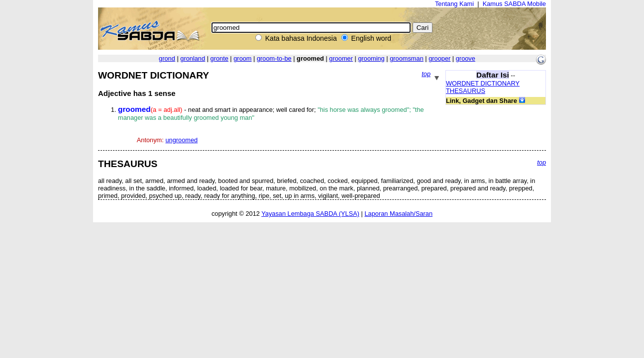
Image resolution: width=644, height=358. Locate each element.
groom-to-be (274, 58)
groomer (341, 58)
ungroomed (181, 140)
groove (466, 58)
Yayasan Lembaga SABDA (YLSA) (310, 214)
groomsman (407, 58)
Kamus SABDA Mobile (514, 4)
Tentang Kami (454, 4)
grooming (371, 58)
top (426, 74)
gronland (193, 58)
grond (167, 58)
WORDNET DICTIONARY (483, 83)
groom (242, 58)
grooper (439, 58)
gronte (219, 58)
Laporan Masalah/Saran (398, 214)
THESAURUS (466, 91)
